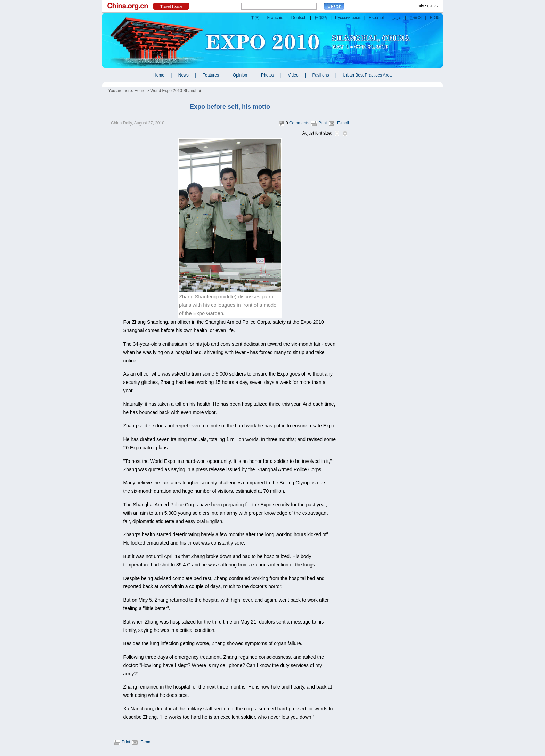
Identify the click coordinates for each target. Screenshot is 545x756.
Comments (299, 123)
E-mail (343, 123)
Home (140, 91)
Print (323, 123)
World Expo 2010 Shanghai (176, 91)
